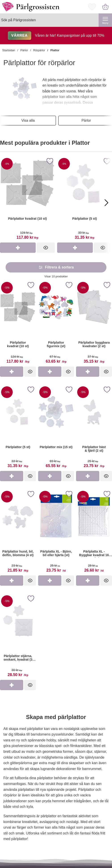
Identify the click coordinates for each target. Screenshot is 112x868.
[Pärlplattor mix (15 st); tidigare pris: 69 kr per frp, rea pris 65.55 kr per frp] (56, 428)
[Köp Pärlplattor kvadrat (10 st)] (18, 248)
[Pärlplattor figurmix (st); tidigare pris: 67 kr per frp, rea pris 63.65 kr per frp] (56, 323)
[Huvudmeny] (105, 20)
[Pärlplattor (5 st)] (85, 199)
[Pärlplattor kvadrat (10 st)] (27, 199)
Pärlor (24, 50)
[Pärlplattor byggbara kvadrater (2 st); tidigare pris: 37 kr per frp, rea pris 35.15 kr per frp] (94, 323)
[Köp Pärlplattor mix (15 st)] (50, 476)
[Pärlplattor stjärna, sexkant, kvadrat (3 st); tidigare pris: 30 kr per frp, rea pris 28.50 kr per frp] (18, 637)
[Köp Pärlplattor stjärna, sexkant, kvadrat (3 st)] (12, 685)
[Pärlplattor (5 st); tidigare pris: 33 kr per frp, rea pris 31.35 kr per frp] (18, 428)
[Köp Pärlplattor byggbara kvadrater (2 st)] (88, 372)
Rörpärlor (39, 50)
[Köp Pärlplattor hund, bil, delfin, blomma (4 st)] (12, 581)
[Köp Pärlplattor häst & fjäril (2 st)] (88, 476)
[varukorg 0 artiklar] (105, 7)
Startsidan (9, 50)
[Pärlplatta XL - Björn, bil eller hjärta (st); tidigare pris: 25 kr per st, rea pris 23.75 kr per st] (56, 532)
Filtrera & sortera (56, 267)
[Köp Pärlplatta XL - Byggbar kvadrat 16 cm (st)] (88, 581)
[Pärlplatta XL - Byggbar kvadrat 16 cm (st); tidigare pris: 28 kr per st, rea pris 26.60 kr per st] (94, 532)
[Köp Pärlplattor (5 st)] (75, 248)
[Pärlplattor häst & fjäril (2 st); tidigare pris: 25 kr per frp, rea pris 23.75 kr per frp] (94, 428)
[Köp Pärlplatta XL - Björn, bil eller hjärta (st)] (50, 581)
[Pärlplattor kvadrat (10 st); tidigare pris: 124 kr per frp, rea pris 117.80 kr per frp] (18, 323)
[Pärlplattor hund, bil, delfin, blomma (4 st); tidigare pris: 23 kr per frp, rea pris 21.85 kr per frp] (18, 532)
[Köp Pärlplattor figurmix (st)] (50, 372)
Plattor (55, 50)
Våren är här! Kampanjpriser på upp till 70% (56, 35)
